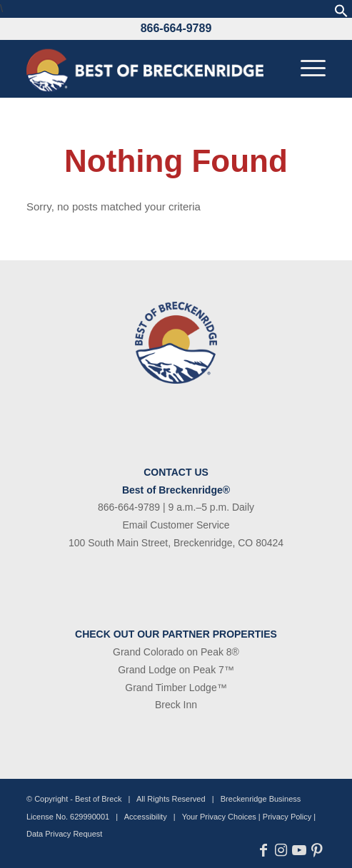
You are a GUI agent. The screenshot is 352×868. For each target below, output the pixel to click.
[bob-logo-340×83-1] (146, 68)
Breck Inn (176, 705)
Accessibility (146, 817)
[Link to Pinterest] (317, 850)
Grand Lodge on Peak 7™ (176, 670)
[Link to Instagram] (281, 850)
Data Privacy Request (64, 834)
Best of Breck (98, 799)
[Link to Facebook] (263, 850)
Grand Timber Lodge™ (176, 688)
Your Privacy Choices (219, 817)
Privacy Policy (287, 817)
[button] (341, 14)
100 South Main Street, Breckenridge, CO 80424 (176, 543)
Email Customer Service (176, 525)
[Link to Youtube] (299, 850)
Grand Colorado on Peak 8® (176, 652)
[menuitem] (306, 68)
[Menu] (306, 68)
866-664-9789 (176, 28)
